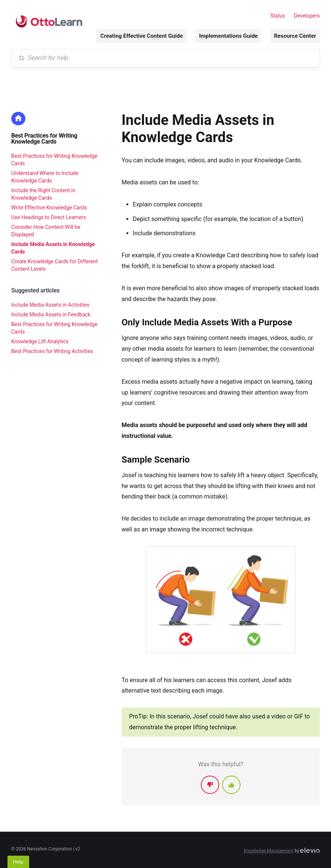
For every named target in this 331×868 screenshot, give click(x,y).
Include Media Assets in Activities (50, 305)
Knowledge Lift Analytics (40, 341)
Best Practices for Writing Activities (52, 351)
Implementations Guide (228, 36)
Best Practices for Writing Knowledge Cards (44, 139)
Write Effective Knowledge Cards (49, 208)
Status (278, 16)
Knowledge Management (269, 851)
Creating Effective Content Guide (141, 36)
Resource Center (295, 36)
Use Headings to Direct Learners (49, 217)
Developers (307, 16)
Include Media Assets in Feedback (51, 315)
